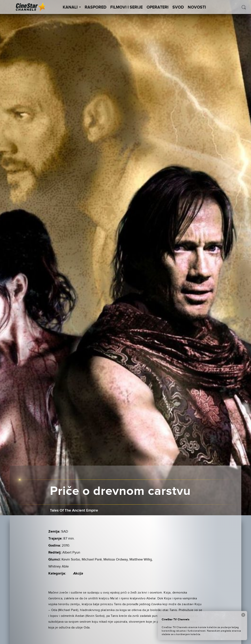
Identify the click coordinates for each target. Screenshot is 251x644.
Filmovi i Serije (126, 7)
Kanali (72, 7)
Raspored (96, 7)
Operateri (158, 7)
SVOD (178, 7)
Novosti (197, 7)
